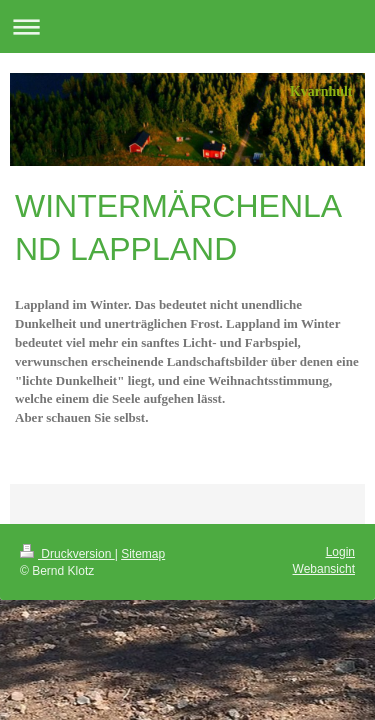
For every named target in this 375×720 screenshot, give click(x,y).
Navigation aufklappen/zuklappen (187, 26)
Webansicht (324, 569)
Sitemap (143, 554)
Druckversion (67, 554)
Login (340, 552)
